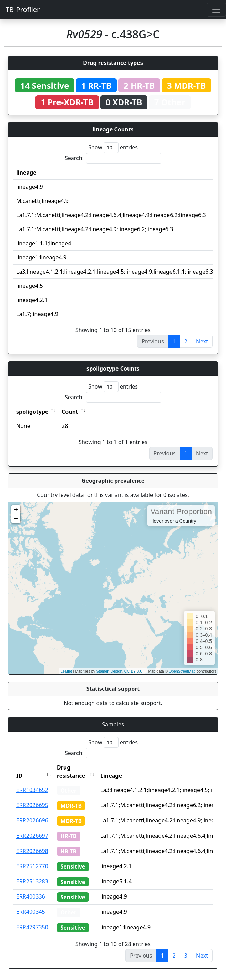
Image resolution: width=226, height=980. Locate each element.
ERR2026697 (32, 836)
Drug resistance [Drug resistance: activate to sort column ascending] (71, 772)
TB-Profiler (23, 9)
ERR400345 (31, 912)
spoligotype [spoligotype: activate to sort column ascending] (32, 412)
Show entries (113, 148)
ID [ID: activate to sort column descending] (19, 776)
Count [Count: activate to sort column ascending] (70, 412)
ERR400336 (31, 896)
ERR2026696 (32, 820)
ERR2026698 (32, 851)
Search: (113, 158)
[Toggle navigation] (216, 10)
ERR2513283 (32, 881)
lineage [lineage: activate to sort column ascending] (26, 173)
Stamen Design (109, 671)
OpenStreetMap (182, 671)
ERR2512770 (32, 866)
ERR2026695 (32, 805)
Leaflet (66, 671)
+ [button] (16, 510)
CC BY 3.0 (133, 671)
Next (202, 341)
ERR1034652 (32, 790)
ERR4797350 (32, 927)
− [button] (16, 519)
